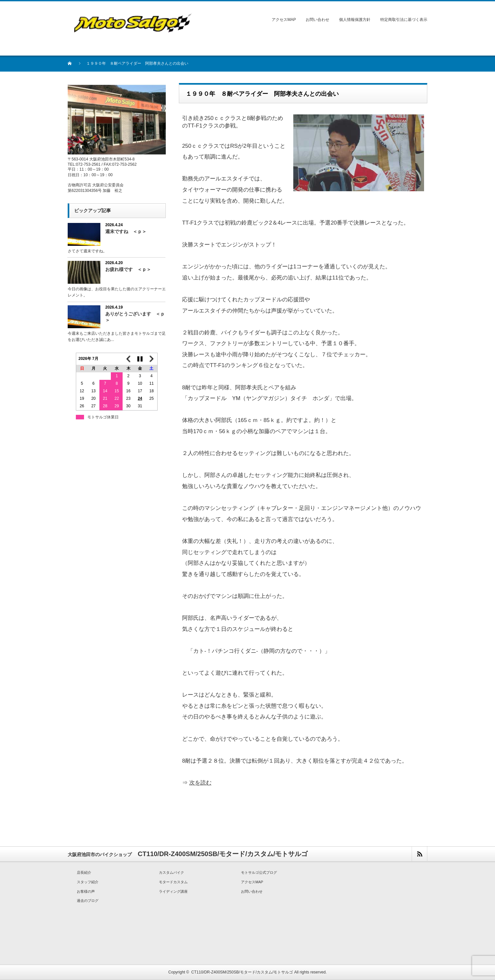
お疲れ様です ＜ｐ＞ (128, 269)
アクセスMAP (284, 20)
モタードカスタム (173, 882)
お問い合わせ (317, 20)
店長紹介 (84, 872)
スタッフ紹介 (88, 882)
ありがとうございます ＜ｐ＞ (135, 317)
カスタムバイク (171, 872)
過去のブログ (88, 901)
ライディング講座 (173, 891)
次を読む (200, 783)
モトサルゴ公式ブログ (259, 872)
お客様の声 (86, 891)
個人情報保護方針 (355, 20)
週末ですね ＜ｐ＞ (126, 231)
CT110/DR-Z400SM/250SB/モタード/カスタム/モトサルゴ (242, 972)
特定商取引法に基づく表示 (404, 20)
